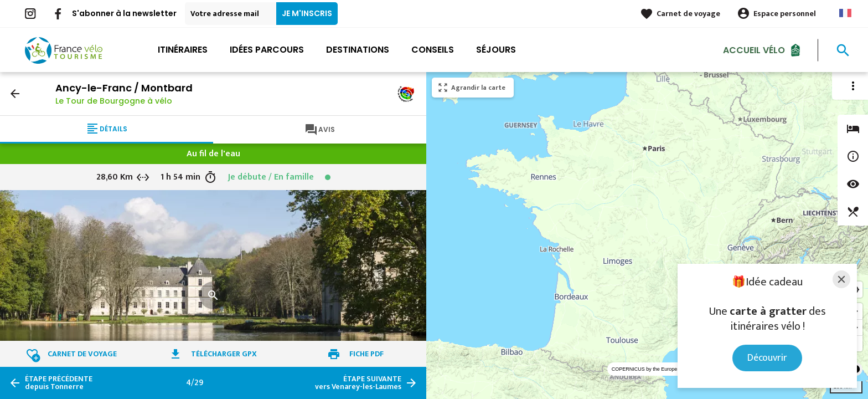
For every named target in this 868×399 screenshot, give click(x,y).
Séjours (496, 50)
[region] (647, 236)
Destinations (358, 50)
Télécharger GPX (224, 354)
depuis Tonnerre (59, 383)
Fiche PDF (366, 354)
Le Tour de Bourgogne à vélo (114, 101)
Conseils (433, 50)
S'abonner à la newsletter (124, 13)
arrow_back (15, 94)
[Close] (841, 279)
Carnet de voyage (688, 14)
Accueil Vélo (754, 50)
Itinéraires (183, 50)
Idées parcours (267, 50)
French (845, 13)
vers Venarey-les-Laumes (358, 383)
